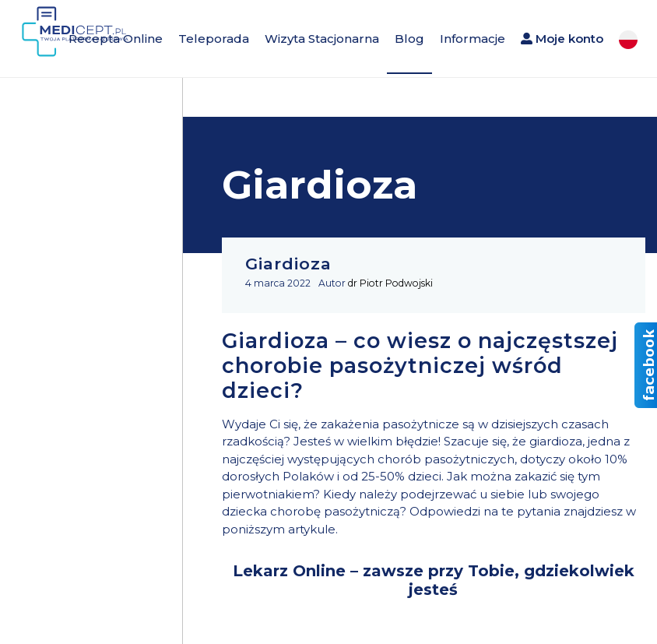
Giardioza (288, 264)
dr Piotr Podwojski (390, 283)
